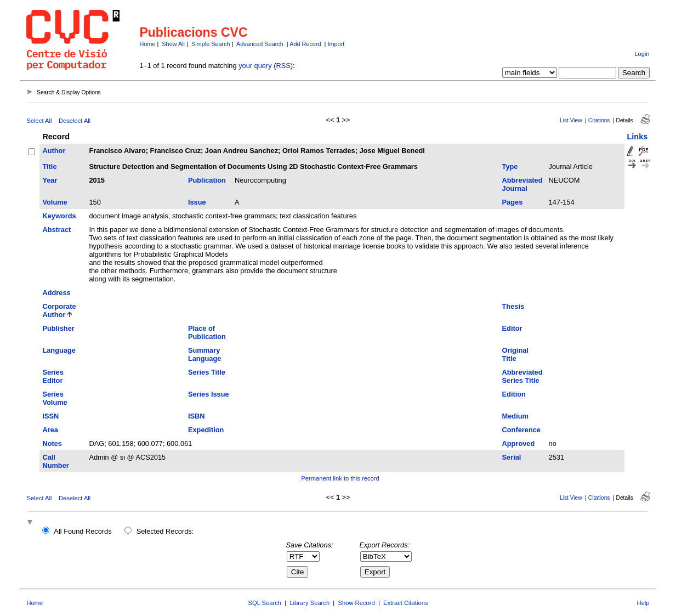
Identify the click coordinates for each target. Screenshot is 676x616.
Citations (599, 120)
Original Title (515, 354)
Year (50, 180)
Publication (207, 180)
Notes (52, 443)
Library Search (309, 603)
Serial (512, 457)
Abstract (56, 230)
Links (638, 137)
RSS (283, 66)
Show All (173, 44)
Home (147, 44)
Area (50, 430)
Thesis (513, 306)
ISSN (50, 416)
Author (54, 151)
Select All (39, 121)
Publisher (58, 328)
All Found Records (83, 531)
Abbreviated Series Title (522, 376)
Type (510, 166)
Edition (514, 394)
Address (56, 293)
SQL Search (265, 603)
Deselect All (75, 121)
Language (59, 350)
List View (571, 120)
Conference (521, 430)
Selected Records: (165, 531)
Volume (55, 202)
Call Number (55, 461)
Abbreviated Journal (522, 184)
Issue (197, 202)
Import (336, 44)
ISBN (197, 416)
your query (255, 66)
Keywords (59, 216)
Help (643, 603)
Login (642, 54)
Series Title (207, 372)
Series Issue (209, 394)
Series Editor (53, 376)
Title (49, 166)
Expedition (206, 430)
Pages (513, 202)
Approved (519, 443)
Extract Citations (405, 603)
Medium (515, 416)
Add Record (305, 44)
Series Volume (55, 398)
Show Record (357, 603)
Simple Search (211, 44)
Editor (512, 328)
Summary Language (204, 354)
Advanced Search (260, 44)
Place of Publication (207, 332)
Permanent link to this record (340, 478)
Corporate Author (59, 310)
